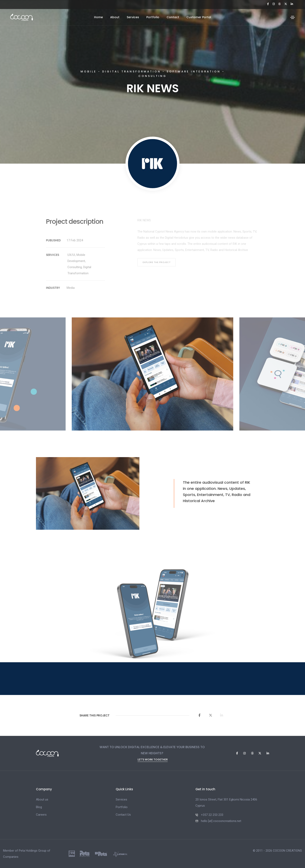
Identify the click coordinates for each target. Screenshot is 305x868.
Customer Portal (199, 17)
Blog (39, 807)
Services (133, 17)
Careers (41, 815)
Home (98, 17)
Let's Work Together (153, 760)
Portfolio (153, 17)
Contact (173, 17)
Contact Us (123, 815)
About (115, 17)
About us (42, 799)
